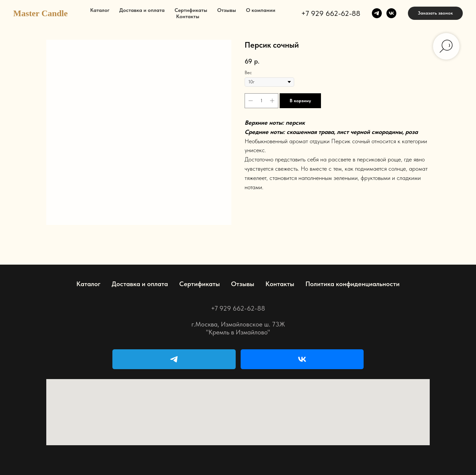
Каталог (100, 10)
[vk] (391, 13)
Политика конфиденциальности (353, 284)
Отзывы (227, 10)
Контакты (188, 16)
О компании (261, 10)
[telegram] (377, 13)
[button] (435, 13)
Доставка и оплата (142, 10)
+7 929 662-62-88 (331, 13)
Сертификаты (191, 10)
